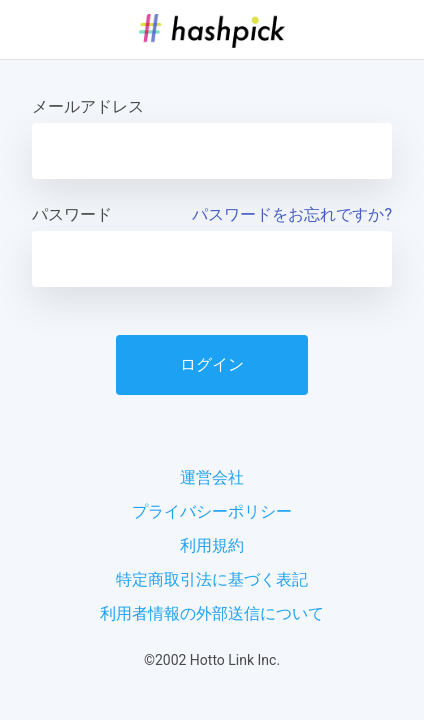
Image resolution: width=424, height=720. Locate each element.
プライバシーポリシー (212, 511)
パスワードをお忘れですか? (292, 214)
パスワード (72, 214)
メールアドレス (88, 106)
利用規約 (212, 545)
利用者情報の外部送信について (212, 613)
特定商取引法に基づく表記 (212, 579)
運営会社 (212, 477)
